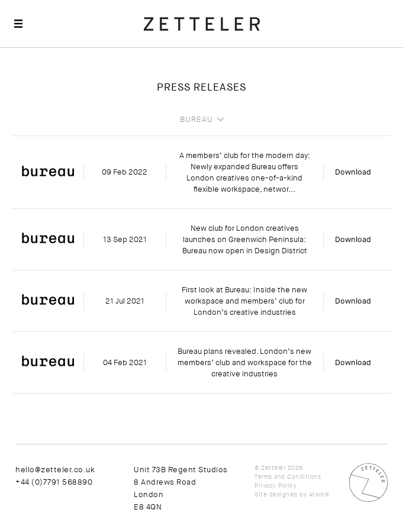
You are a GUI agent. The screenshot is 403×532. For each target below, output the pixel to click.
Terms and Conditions (288, 477)
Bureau (196, 120)
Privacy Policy (275, 486)
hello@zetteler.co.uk (55, 470)
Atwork (319, 494)
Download (353, 172)
